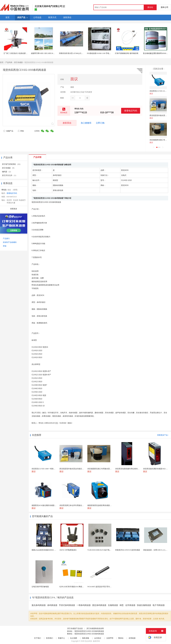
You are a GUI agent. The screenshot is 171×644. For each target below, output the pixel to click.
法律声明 (110, 638)
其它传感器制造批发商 (95, 628)
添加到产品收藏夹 (10, 242)
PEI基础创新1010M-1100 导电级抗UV (101, 53)
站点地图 (74, 638)
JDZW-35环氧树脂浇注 (68, 550)
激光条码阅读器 (39, 605)
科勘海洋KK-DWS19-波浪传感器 (128, 550)
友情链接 (132, 638)
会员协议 (98, 638)
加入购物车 (86, 123)
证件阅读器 (130, 605)
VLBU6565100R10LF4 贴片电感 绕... (101, 550)
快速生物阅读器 (144, 605)
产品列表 (9, 62)
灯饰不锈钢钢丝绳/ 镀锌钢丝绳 (127, 53)
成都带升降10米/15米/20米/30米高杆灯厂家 (47, 53)
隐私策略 (86, 638)
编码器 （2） (7, 172)
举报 (21, 131)
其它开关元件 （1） (10, 175)
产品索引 (6, 239)
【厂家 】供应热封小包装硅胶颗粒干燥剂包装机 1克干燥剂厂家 (27, 53)
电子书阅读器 (159, 605)
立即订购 (100, 123)
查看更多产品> (163, 435)
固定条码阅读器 (99, 605)
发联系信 (67, 123)
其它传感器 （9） (9, 168)
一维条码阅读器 (84, 605)
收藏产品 (8, 131)
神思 (122, 605)
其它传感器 (18, 62)
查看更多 (14, 209)
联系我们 (50, 638)
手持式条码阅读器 (67, 605)
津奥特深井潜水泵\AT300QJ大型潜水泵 (74, 53)
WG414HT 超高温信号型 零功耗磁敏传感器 (104, 587)
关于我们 (38, 638)
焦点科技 (89, 641)
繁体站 (121, 638)
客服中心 (62, 638)
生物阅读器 (113, 605)
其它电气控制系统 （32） (12, 164)
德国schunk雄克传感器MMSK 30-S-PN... (47, 550)
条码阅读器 (52, 605)
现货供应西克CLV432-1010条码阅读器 (89, 631)
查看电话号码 (131, 111)
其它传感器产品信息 (75, 628)
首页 (2, 62)
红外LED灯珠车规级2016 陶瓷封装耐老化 (75, 587)
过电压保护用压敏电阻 (40, 587)
